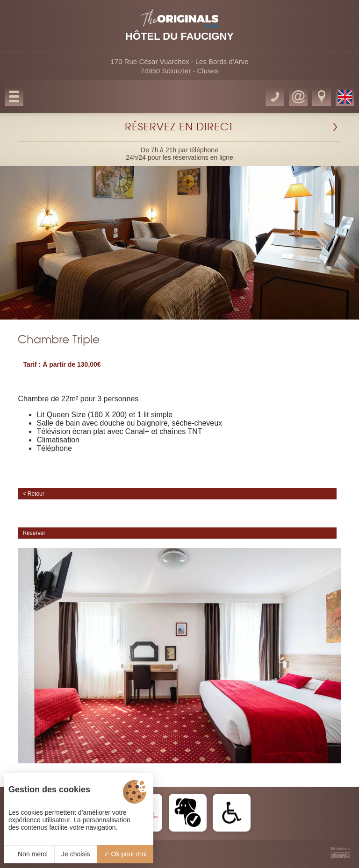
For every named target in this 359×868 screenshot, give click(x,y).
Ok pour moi (125, 854)
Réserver (34, 533)
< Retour (33, 494)
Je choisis (75, 854)
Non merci (29, 854)
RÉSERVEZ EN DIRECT (179, 127)
